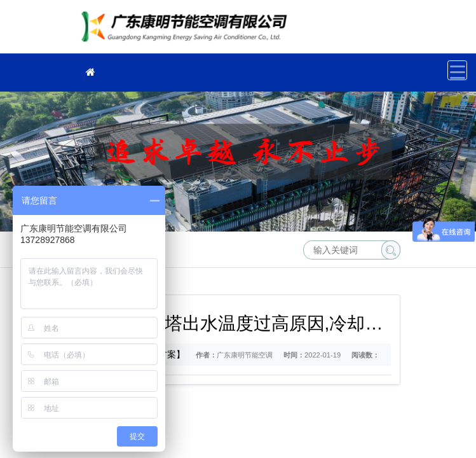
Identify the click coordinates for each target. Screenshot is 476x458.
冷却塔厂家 (187, 31)
